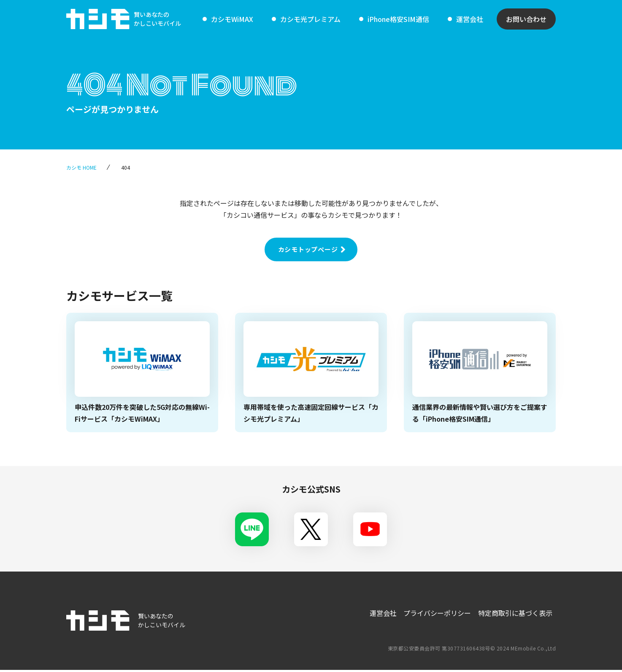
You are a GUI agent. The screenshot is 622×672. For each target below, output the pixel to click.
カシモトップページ (308, 249)
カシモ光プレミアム (310, 19)
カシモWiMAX (232, 19)
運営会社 (470, 19)
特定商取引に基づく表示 (514, 613)
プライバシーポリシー (435, 613)
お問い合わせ (526, 19)
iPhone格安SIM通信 (398, 19)
